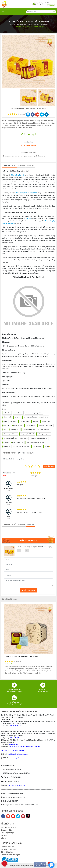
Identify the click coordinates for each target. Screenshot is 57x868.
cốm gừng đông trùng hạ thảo (35, 442)
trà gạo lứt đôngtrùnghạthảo (39, 438)
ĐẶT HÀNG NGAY (28, 590)
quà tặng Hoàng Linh (44, 434)
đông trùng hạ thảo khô (27, 434)
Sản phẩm (4, 835)
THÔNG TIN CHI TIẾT (10, 166)
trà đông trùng (46, 421)
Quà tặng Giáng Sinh (29, 430)
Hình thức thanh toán (8, 847)
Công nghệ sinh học (7, 833)
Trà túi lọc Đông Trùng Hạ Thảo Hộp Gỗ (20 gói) (21, 656)
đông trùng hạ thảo (18, 175)
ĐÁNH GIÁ (21, 166)
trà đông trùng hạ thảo (30, 417)
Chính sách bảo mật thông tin (10, 855)
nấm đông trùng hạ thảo (45, 425)
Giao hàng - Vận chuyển (9, 849)
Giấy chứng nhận (6, 830)
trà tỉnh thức (7, 413)
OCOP (5, 430)
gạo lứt (28, 219)
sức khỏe (6, 442)
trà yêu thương (18, 413)
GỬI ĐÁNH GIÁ (49, 466)
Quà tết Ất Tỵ (44, 417)
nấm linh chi (7, 446)
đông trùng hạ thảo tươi (10, 434)
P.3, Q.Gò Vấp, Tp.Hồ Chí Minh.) (14, 736)
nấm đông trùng (30, 425)
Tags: (4, 409)
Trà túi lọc (17, 417)
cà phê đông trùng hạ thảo (22, 446)
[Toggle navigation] (3, 12)
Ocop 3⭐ (48, 446)
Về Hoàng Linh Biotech (8, 827)
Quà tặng (35, 421)
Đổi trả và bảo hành (7, 852)
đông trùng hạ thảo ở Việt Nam (27, 193)
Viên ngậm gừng (24, 421)
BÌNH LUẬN (30, 166)
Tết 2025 (14, 421)
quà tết (6, 421)
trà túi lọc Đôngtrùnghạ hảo (34, 413)
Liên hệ (3, 838)
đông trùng (7, 425)
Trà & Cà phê (24, 438)
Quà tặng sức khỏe (44, 430)
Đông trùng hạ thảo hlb (10, 438)
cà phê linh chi (37, 446)
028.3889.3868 (29, 145)
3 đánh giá (22, 114)
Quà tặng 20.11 (15, 430)
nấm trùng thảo (18, 425)
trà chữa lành (7, 417)
